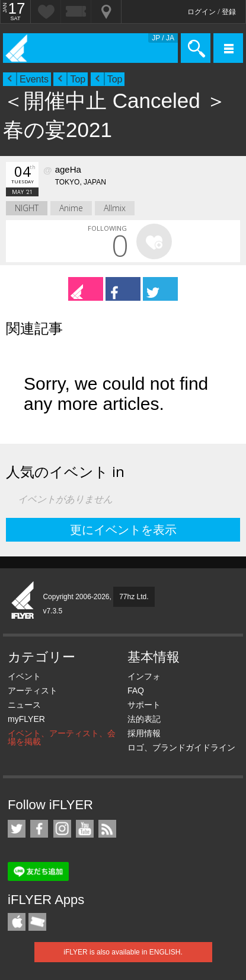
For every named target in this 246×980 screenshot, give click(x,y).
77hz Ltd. (134, 597)
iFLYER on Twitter (17, 829)
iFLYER (23, 601)
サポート (144, 705)
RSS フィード (107, 829)
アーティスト (33, 691)
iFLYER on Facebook (39, 829)
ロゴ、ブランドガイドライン (181, 747)
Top (78, 79)
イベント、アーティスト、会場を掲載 (62, 737)
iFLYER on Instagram (62, 829)
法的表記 (144, 719)
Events (34, 79)
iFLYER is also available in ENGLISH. (123, 952)
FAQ (136, 691)
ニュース (24, 705)
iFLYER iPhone (17, 922)
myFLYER (26, 719)
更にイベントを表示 (123, 530)
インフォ (144, 676)
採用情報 (144, 733)
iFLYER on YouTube (85, 829)
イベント (24, 676)
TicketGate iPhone (37, 922)
